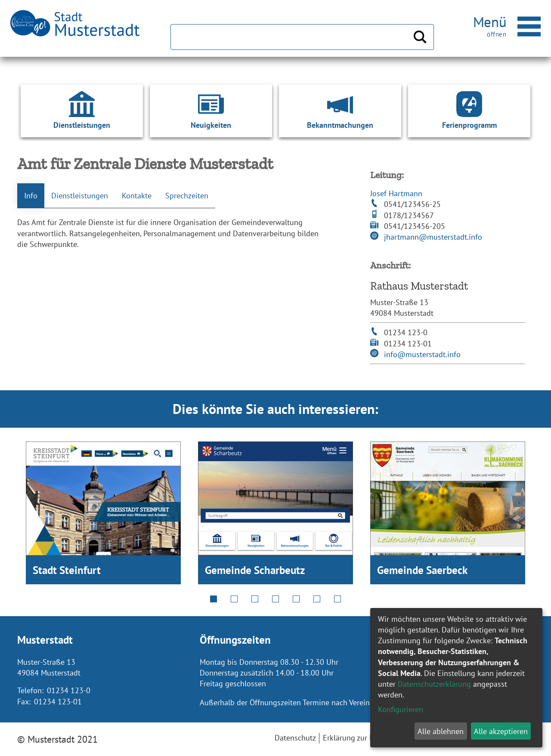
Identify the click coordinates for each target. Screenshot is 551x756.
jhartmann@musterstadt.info (433, 237)
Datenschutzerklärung (434, 684)
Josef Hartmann (396, 193)
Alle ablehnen (441, 731)
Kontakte (137, 196)
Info (31, 196)
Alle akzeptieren (501, 731)
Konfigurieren (401, 709)
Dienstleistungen (80, 196)
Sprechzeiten (187, 196)
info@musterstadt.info (422, 354)
